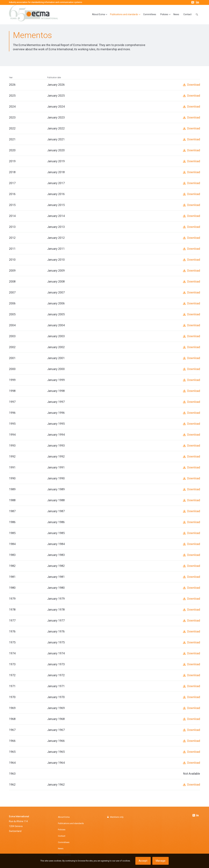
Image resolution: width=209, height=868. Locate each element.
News (61, 848)
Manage (161, 861)
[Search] (197, 15)
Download (194, 85)
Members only (117, 817)
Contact (62, 836)
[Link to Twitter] (194, 814)
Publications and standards (71, 823)
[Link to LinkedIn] (197, 2)
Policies (62, 830)
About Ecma (64, 817)
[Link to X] (192, 2)
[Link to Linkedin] (197, 816)
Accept (143, 861)
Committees (64, 842)
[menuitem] (99, 15)
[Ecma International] (33, 15)
